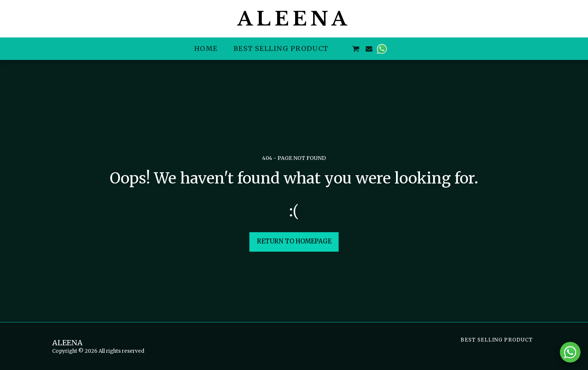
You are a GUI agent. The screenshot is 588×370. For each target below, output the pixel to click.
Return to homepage (294, 241)
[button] (356, 49)
